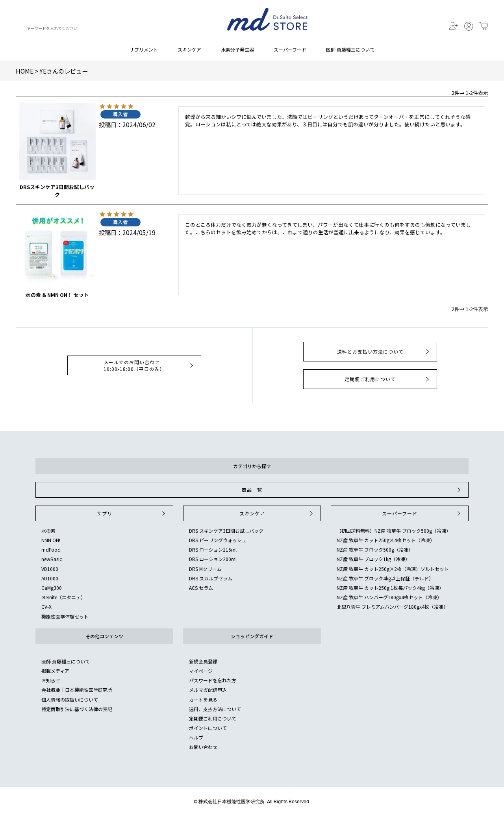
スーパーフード (290, 49)
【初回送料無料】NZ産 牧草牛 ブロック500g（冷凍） (394, 531)
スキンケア (189, 49)
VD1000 (50, 569)
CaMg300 (52, 588)
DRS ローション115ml (213, 549)
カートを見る (203, 699)
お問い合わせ (203, 747)
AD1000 (50, 578)
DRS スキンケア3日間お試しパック (226, 531)
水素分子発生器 (237, 49)
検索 (19, 30)
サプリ (132, 513)
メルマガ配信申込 (208, 690)
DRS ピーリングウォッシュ (218, 540)
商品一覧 (352, 490)
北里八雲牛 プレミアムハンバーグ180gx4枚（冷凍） (392, 607)
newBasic (52, 559)
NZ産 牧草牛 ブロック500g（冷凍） (375, 549)
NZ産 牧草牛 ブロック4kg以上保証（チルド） (385, 578)
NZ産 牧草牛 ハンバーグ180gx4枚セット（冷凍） (389, 597)
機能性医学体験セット (65, 616)
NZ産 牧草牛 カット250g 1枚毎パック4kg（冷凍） (390, 588)
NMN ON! (51, 540)
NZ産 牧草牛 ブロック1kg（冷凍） (373, 559)
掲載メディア (55, 671)
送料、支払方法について (215, 709)
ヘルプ (196, 737)
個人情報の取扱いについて (70, 699)
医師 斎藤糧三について (350, 49)
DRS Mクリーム (205, 569)
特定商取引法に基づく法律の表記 (77, 709)
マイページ (201, 671)
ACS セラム (201, 588)
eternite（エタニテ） (63, 597)
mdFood (51, 549)
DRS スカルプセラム (211, 578)
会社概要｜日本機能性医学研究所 (77, 690)
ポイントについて (208, 728)
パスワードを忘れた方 (213, 680)
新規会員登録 (203, 661)
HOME (25, 71)
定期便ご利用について (388, 379)
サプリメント (144, 49)
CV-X (46, 607)
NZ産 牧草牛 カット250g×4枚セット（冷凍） (386, 540)
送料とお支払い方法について (384, 352)
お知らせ (51, 680)
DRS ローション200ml (213, 559)
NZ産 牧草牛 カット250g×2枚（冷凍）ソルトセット (393, 569)
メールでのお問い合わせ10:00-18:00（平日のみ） (149, 365)
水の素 (48, 531)
